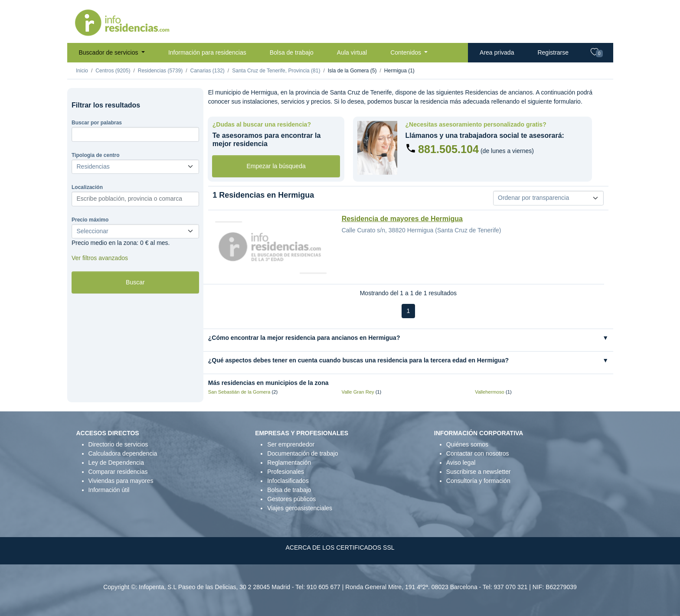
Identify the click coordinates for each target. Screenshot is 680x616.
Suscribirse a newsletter (479, 472)
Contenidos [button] (407, 52)
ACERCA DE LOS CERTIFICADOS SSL (340, 548)
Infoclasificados (288, 481)
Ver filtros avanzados (100, 258)
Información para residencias (207, 52)
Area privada (497, 52)
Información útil (109, 490)
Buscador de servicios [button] (110, 52)
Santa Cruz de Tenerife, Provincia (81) (276, 71)
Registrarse (553, 52)
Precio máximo (90, 220)
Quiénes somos (467, 444)
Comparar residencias (118, 472)
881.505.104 (448, 149)
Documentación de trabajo (302, 453)
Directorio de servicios (118, 444)
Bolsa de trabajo (292, 52)
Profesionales (286, 472)
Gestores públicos (291, 499)
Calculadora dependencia (123, 453)
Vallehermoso (490, 392)
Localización (87, 187)
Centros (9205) (113, 71)
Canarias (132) (207, 71)
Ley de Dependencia (116, 463)
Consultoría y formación (478, 481)
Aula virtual (352, 52)
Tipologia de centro (95, 155)
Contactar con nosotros (478, 453)
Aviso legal (461, 463)
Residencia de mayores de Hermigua (402, 219)
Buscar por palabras (97, 123)
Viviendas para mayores (121, 481)
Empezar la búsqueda (276, 166)
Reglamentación (289, 463)
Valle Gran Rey (358, 392)
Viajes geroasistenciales (300, 508)
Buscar (135, 282)
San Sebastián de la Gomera (239, 392)
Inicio (82, 71)
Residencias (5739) (160, 71)
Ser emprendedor (291, 444)
